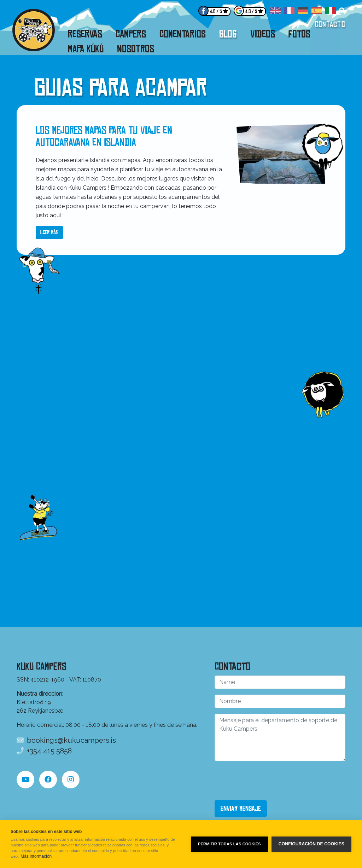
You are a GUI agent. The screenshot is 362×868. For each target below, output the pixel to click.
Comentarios (183, 34)
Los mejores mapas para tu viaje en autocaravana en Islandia (104, 136)
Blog (228, 34)
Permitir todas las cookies (229, 844)
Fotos (299, 34)
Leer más (49, 232)
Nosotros (136, 49)
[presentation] (268, 781)
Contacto (330, 24)
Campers (131, 34)
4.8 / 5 (216, 12)
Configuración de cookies (311, 844)
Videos (263, 34)
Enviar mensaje (241, 809)
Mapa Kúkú (86, 49)
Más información (36, 856)
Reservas (85, 34)
